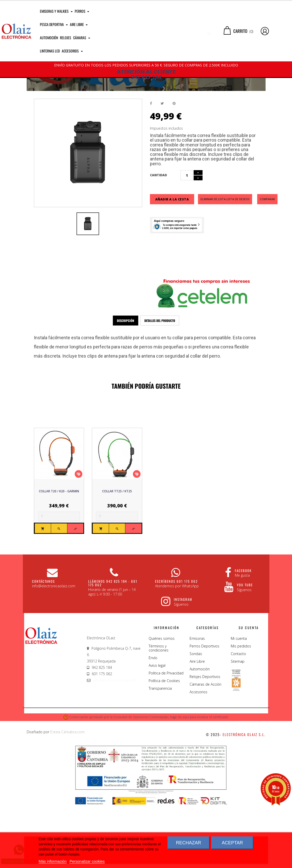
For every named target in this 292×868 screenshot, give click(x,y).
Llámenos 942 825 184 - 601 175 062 (113, 646)
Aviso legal (157, 729)
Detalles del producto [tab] (160, 384)
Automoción (200, 732)
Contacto (238, 717)
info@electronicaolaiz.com (115, 744)
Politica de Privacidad (166, 736)
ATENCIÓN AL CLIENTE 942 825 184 (146, 74)
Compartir (151, 167)
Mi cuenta (239, 702)
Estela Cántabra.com (67, 795)
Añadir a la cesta (172, 262)
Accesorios (198, 755)
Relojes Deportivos (205, 740)
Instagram (183, 663)
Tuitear (162, 167)
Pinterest (174, 167)
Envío (153, 721)
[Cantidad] (187, 239)
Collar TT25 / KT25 (117, 555)
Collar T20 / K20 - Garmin (59, 555)
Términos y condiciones (159, 711)
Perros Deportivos (204, 709)
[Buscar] (163, 31)
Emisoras (197, 702)
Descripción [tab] (126, 384)
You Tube (245, 648)
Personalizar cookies (87, 861)
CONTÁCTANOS (43, 644)
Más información (53, 861)
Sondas (196, 717)
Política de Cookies (164, 744)
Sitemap (238, 725)
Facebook (243, 634)
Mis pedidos (241, 709)
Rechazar (188, 843)
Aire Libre (197, 725)
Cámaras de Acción (205, 748)
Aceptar (232, 843)
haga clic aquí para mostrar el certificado (199, 781)
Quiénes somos (162, 702)
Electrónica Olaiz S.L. (244, 798)
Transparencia (160, 752)
